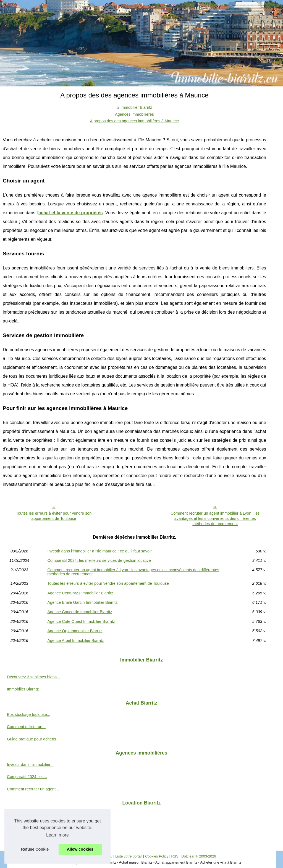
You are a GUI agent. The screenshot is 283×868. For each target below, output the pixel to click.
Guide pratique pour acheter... (33, 739)
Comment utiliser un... (26, 727)
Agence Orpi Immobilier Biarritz (75, 631)
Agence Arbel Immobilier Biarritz (76, 641)
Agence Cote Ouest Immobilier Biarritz (81, 621)
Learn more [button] (57, 835)
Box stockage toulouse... (29, 714)
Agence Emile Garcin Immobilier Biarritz (82, 602)
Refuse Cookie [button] (35, 849)
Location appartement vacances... (37, 814)
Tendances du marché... (28, 839)
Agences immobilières (134, 114)
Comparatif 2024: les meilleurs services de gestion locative (99, 560)
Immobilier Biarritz (136, 107)
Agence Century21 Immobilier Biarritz (80, 593)
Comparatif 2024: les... (27, 777)
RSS (175, 856)
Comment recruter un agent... (33, 789)
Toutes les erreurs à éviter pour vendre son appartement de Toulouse (54, 516)
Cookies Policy (157, 856)
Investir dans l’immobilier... (30, 764)
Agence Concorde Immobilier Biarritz (80, 612)
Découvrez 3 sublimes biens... (33, 677)
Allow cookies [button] (80, 849)
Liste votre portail (129, 856)
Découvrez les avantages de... (34, 827)
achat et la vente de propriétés (70, 213)
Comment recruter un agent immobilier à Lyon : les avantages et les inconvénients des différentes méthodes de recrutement (215, 518)
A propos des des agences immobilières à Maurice (135, 121)
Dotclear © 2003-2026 (199, 856)
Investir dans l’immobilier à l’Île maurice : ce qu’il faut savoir (99, 551)
